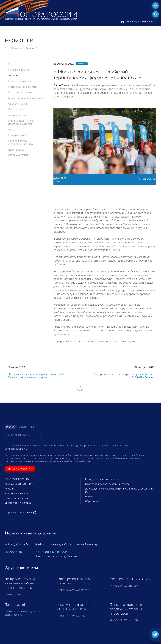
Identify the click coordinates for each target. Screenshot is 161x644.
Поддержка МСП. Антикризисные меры (21, 142)
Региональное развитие (23, 87)
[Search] (24, 435)
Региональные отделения (54, 552)
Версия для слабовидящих (139, 21)
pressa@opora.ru (13, 615)
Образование (92, 501)
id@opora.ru (13, 552)
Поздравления (17, 135)
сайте (121, 345)
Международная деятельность (27, 98)
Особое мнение (18, 115)
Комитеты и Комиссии (16, 493)
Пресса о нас (16, 109)
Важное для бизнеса (21, 81)
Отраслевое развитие (22, 93)
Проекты (90, 497)
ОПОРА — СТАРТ (18, 155)
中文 (33, 427)
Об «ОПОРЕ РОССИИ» (17, 479)
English (23, 427)
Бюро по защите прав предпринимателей (21, 122)
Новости (17, 48)
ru (156, 14)
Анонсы (30, 48)
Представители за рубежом (56, 556)
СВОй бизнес (16, 150)
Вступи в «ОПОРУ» (20, 469)
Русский (11, 427)
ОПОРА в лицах (18, 104)
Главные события (19, 70)
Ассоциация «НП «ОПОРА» (19, 484)
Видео (12, 130)
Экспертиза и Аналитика (18, 503)
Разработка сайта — (21, 513)
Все (11, 64)
